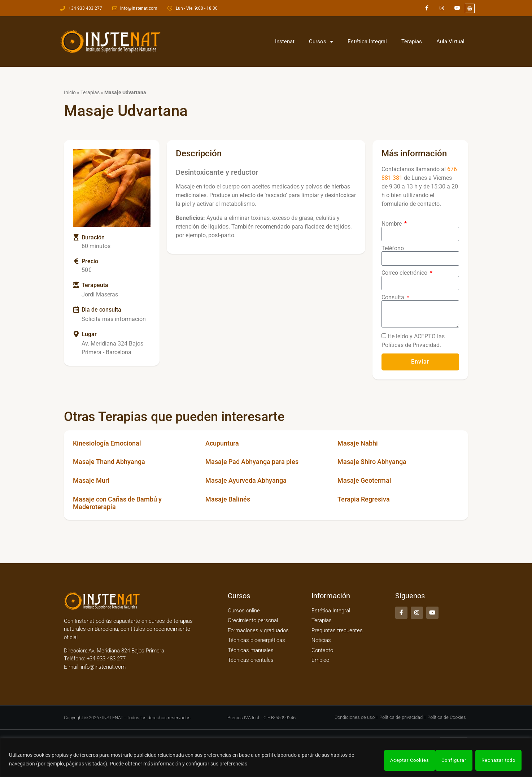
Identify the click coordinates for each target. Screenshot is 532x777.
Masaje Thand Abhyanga (109, 462)
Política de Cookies (447, 717)
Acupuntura (222, 443)
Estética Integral (367, 42)
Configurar (393, 760)
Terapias (412, 42)
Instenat (285, 42)
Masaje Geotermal (364, 480)
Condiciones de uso (355, 717)
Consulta (394, 298)
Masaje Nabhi (358, 443)
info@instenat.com (103, 667)
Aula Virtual (450, 42)
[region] (266, 758)
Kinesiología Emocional (107, 443)
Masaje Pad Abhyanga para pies (252, 462)
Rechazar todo (441, 760)
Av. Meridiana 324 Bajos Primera (126, 651)
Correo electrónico (405, 273)
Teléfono (393, 248)
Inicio (70, 92)
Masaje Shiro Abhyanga (372, 462)
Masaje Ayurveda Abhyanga (246, 480)
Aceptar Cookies (496, 760)
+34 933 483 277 (105, 659)
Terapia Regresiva (364, 499)
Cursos (321, 42)
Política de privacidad (401, 717)
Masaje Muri (91, 480)
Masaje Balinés (228, 499)
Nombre (392, 224)
